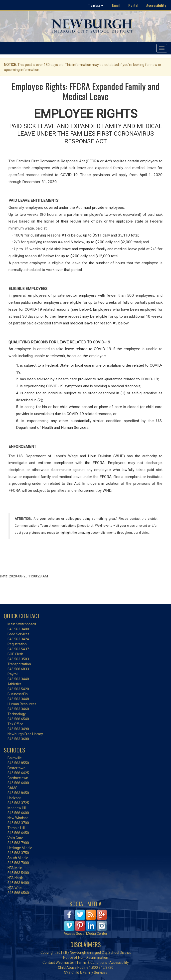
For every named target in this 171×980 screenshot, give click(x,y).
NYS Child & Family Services (86, 973)
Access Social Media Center (85, 934)
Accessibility (156, 5)
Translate (96, 5)
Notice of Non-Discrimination (86, 958)
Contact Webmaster (58, 963)
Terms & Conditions (92, 963)
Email (116, 5)
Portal (133, 5)
